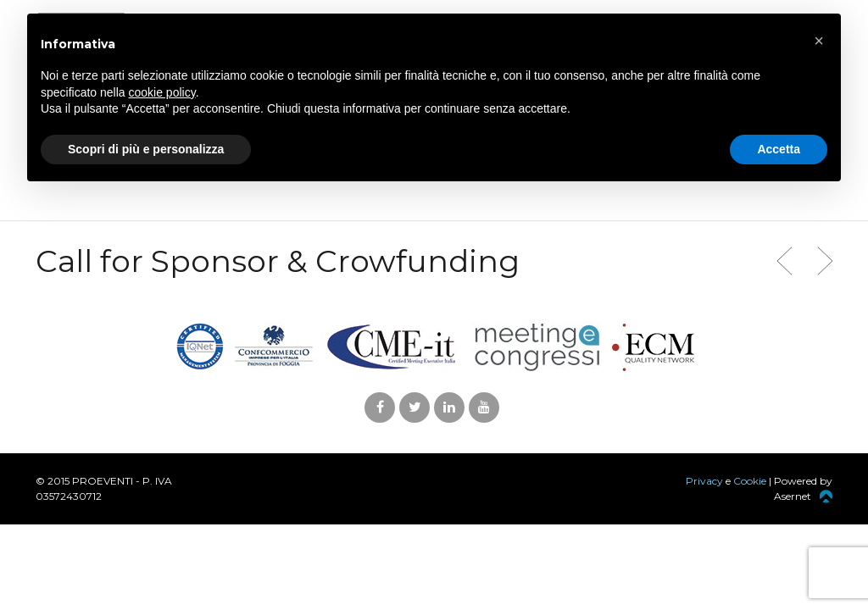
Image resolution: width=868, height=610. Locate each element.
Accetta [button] (779, 149)
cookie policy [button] (162, 92)
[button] (819, 41)
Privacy (704, 481)
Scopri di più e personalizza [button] (146, 149)
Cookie (750, 481)
